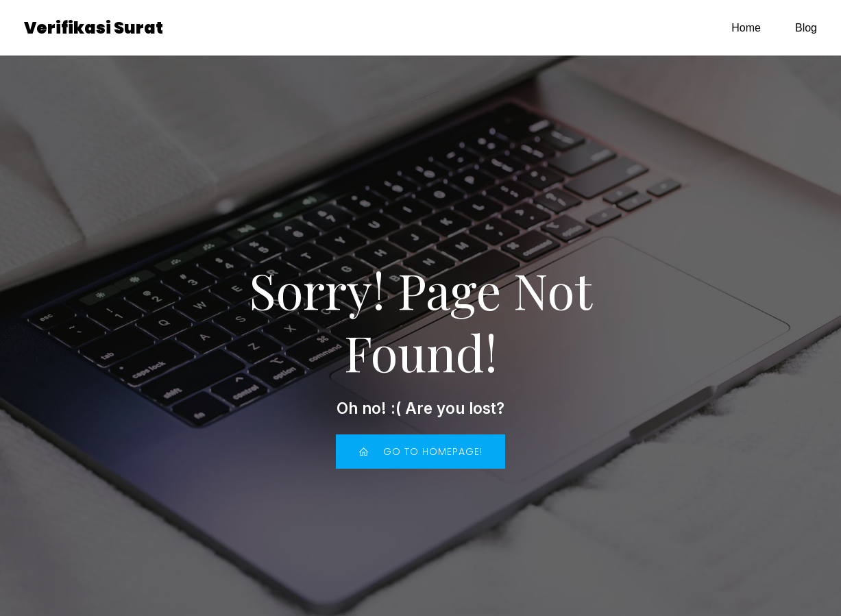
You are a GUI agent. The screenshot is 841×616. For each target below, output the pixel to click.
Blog (806, 30)
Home (746, 30)
